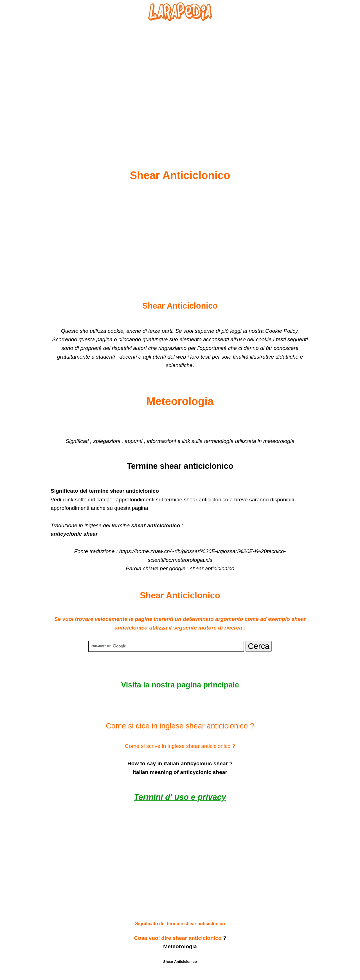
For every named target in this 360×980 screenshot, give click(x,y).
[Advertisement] (180, 82)
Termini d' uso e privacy (180, 797)
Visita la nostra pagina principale (180, 685)
